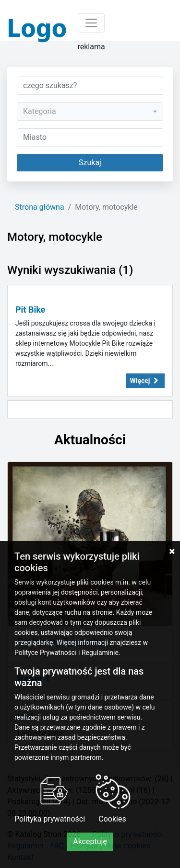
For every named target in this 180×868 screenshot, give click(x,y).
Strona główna (40, 207)
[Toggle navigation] (91, 23)
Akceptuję (90, 841)
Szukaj (90, 163)
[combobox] (90, 112)
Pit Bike (30, 310)
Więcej (145, 381)
